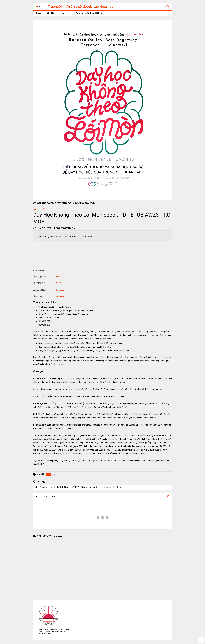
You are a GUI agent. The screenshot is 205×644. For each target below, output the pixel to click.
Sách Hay (51, 13)
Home (39, 13)
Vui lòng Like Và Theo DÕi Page (88, 13)
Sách (45, 209)
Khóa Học (64, 13)
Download (60, 277)
